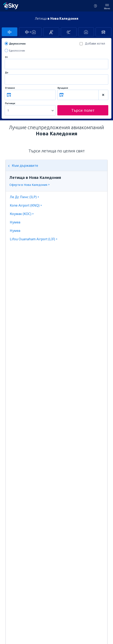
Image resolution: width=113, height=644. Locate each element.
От (6, 57)
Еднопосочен (17, 51)
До (7, 73)
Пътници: (10, 103)
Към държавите (23, 166)
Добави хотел (95, 43)
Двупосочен (17, 44)
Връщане (63, 88)
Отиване (10, 88)
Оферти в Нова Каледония (28, 185)
